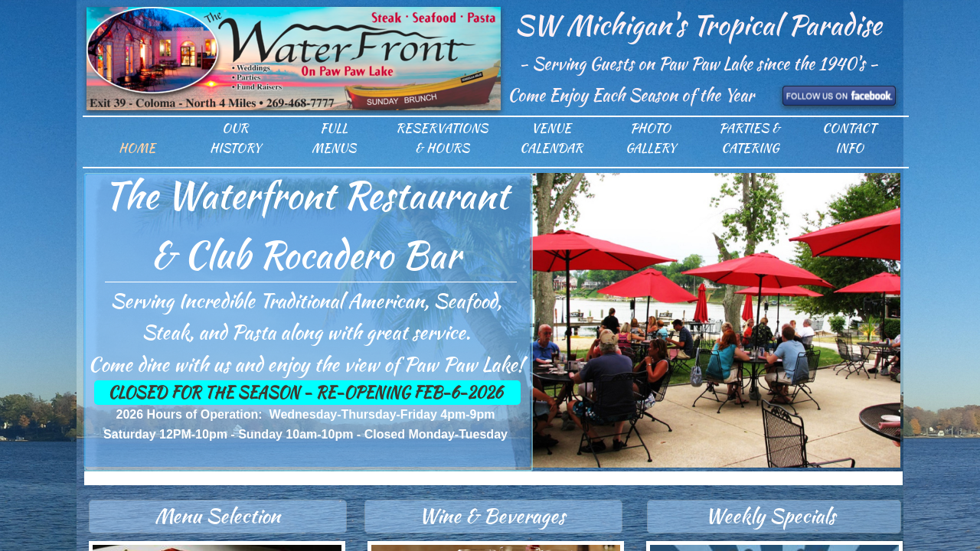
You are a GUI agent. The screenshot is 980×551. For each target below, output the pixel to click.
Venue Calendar (551, 138)
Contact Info (849, 138)
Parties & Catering (750, 138)
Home (137, 148)
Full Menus (334, 138)
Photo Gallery (651, 138)
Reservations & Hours (442, 138)
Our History (235, 138)
